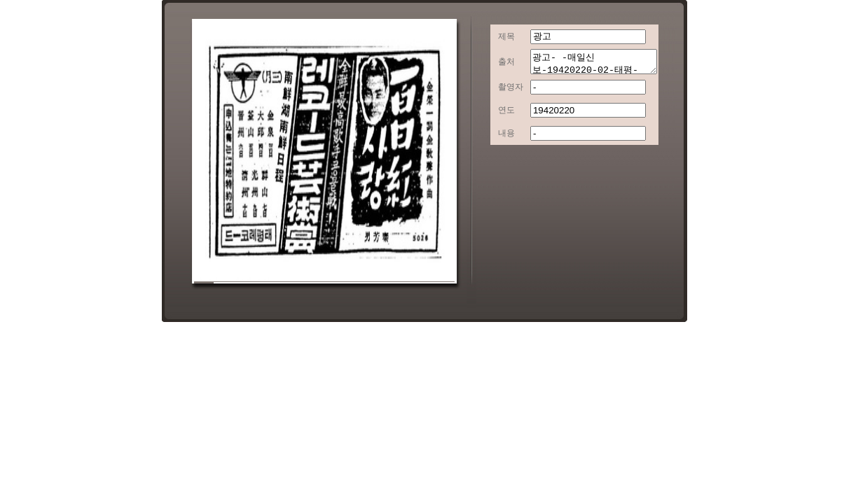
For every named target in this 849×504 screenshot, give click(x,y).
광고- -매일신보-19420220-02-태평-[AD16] (587, 64)
